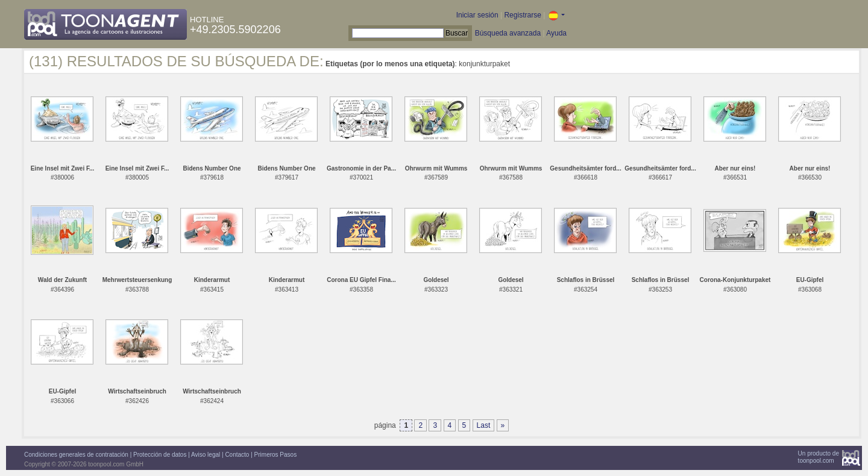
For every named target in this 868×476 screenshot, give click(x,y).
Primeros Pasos (276, 455)
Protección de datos (160, 455)
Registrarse (522, 15)
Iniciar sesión (477, 15)
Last (484, 425)
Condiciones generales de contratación (76, 455)
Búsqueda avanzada (508, 33)
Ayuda (556, 33)
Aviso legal (206, 455)
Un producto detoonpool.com (819, 457)
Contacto (237, 455)
